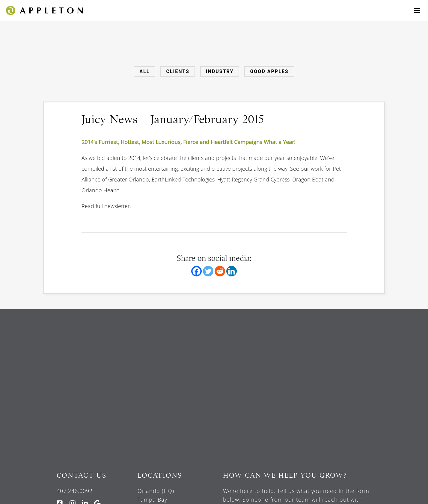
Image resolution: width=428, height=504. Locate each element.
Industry (220, 71)
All (144, 71)
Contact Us (82, 475)
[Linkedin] (232, 271)
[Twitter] (208, 271)
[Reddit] (220, 271)
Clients (178, 71)
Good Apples (269, 71)
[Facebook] (196, 271)
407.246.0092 (75, 491)
